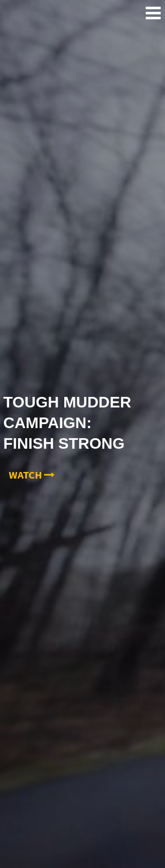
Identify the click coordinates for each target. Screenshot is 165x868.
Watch (32, 475)
